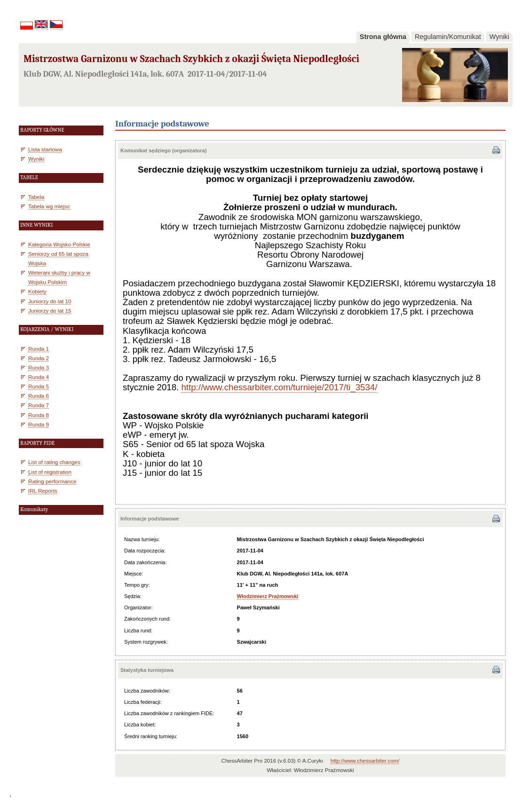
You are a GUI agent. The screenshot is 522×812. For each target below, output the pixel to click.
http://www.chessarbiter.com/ (365, 761)
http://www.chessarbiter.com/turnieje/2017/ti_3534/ (279, 387)
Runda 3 (39, 367)
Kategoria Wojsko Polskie (59, 244)
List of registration (50, 472)
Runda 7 (39, 405)
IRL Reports (43, 491)
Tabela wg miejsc (49, 206)
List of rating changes (54, 462)
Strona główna (383, 37)
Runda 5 (39, 386)
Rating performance (52, 481)
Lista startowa (45, 149)
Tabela (36, 197)
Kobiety (37, 291)
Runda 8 (39, 415)
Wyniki (499, 37)
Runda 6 (39, 396)
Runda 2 (39, 358)
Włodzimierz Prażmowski (268, 596)
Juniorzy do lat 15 (50, 311)
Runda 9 (39, 424)
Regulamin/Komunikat (448, 37)
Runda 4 (39, 377)
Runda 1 (39, 349)
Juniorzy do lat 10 (50, 301)
